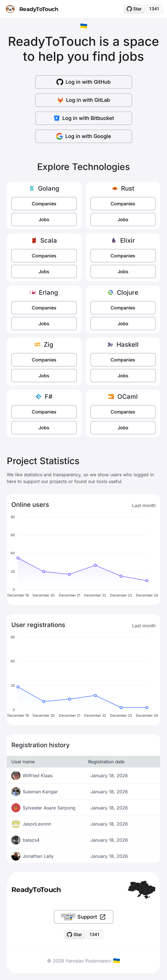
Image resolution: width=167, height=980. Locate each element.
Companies (44, 204)
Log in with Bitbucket (84, 118)
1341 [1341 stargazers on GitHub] (154, 9)
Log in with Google (84, 136)
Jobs (44, 219)
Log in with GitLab (83, 100)
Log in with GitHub (83, 82)
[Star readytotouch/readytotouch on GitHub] (134, 9)
